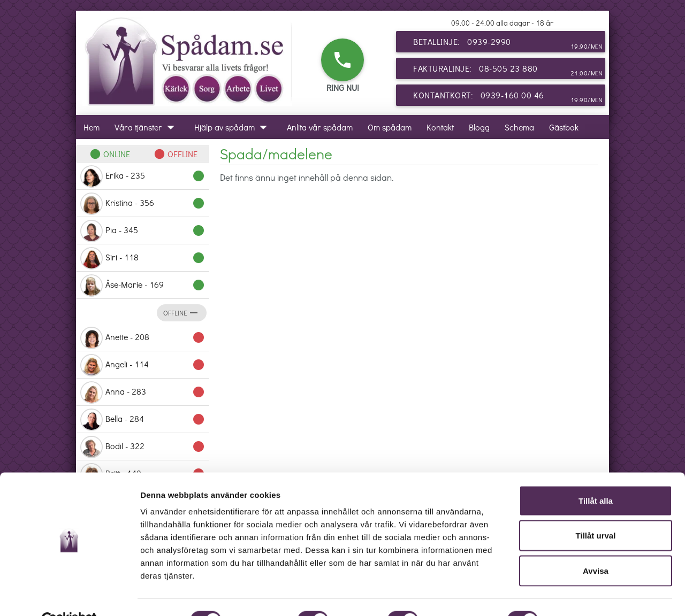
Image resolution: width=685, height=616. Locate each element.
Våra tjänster (147, 127)
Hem (92, 127)
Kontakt (440, 127)
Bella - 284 (143, 420)
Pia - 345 (143, 231)
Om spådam (390, 127)
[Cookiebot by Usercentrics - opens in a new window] (69, 595)
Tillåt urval (596, 511)
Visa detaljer (581, 595)
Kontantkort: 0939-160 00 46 (508, 97)
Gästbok (564, 127)
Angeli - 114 (143, 365)
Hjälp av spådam (233, 127)
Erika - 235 (143, 176)
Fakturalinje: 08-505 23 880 (508, 71)
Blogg (479, 127)
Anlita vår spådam (320, 127)
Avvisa (596, 546)
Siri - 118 (143, 258)
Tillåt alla (596, 476)
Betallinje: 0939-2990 (508, 44)
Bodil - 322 (143, 447)
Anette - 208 (143, 338)
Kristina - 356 (143, 204)
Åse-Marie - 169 (143, 286)
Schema (519, 127)
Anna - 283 (143, 392)
